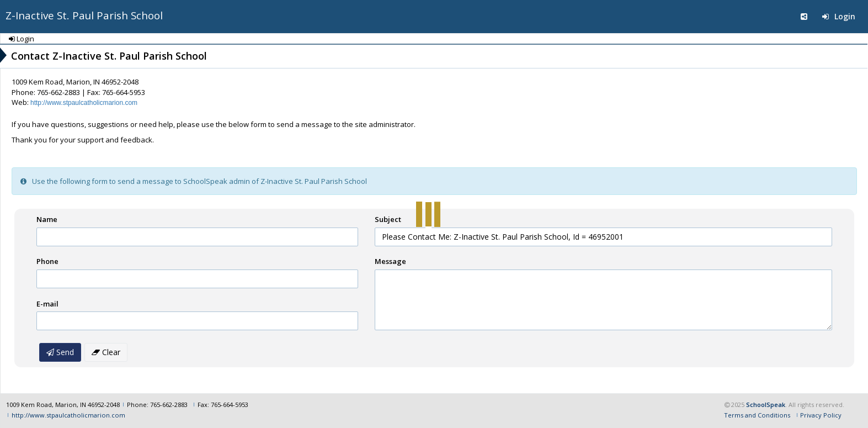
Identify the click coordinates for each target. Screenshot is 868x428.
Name (47, 219)
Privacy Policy (821, 415)
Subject (388, 219)
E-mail (47, 304)
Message (390, 261)
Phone (47, 261)
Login (839, 16)
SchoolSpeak (766, 405)
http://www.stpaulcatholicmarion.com (84, 103)
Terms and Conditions (757, 415)
